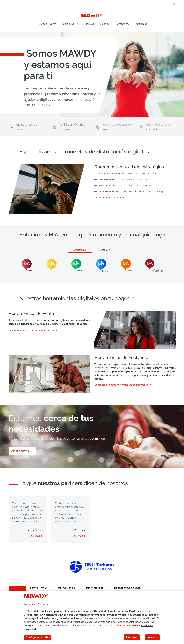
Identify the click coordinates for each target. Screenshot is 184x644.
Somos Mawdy (47, 24)
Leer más (35, 536)
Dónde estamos (20, 451)
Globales (105, 24)
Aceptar (152, 637)
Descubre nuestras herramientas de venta (34, 330)
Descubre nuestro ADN (109, 198)
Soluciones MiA (70, 24)
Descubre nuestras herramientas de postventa (123, 385)
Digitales (89, 24)
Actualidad (141, 24)
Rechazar (132, 637)
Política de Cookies (128, 625)
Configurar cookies (38, 637)
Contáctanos (123, 24)
